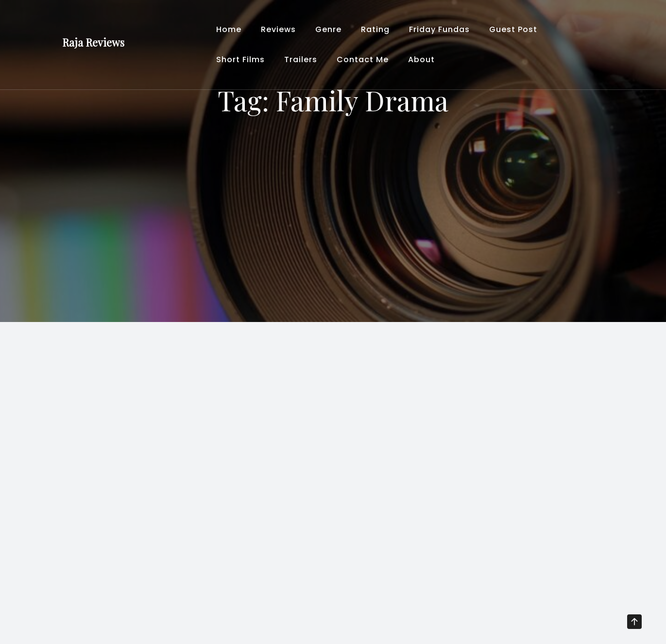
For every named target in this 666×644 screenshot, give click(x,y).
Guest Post (513, 29)
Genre (328, 29)
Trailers (301, 59)
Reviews (278, 29)
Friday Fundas (439, 29)
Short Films (240, 59)
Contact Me (363, 59)
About (421, 59)
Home (229, 29)
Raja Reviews (93, 42)
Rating (375, 29)
